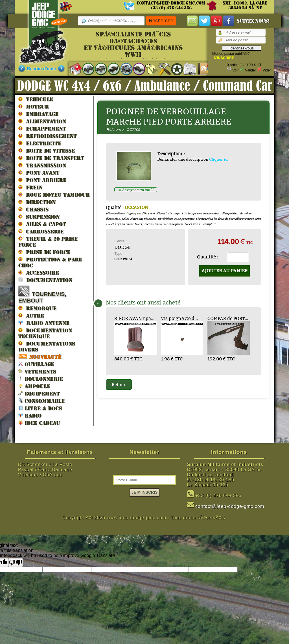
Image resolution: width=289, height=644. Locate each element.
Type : (119, 254)
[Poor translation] (16, 563)
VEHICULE (36, 99)
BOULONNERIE (41, 379)
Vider (267, 70)
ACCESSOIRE (39, 273)
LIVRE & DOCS (40, 408)
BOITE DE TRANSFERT (51, 158)
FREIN (30, 187)
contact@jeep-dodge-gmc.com (171, 3)
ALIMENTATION (42, 121)
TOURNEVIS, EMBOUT (42, 295)
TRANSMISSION (42, 165)
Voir (235, 70)
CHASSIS (33, 209)
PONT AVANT (39, 173)
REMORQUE (37, 308)
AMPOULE (34, 386)
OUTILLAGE (36, 364)
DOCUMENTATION (45, 280)
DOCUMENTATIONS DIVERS (47, 346)
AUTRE (31, 316)
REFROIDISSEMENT (48, 136)
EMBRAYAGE (38, 114)
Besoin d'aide (41, 69)
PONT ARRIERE (42, 180)
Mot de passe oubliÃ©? (231, 54)
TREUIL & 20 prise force (48, 242)
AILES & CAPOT (42, 224)
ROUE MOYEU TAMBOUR (54, 195)
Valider (250, 70)
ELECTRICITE (40, 143)
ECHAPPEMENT (42, 129)
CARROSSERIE (41, 231)
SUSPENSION (39, 217)
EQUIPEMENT (39, 393)
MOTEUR (34, 106)
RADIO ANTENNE (44, 323)
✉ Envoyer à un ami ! (136, 190)
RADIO (30, 415)
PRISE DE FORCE (44, 252)
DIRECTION (37, 202)
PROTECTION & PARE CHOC (50, 262)
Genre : (120, 241)
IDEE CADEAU (39, 423)
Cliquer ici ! (220, 159)
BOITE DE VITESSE (47, 151)
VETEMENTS (37, 371)
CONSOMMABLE (41, 401)
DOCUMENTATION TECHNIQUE (45, 333)
